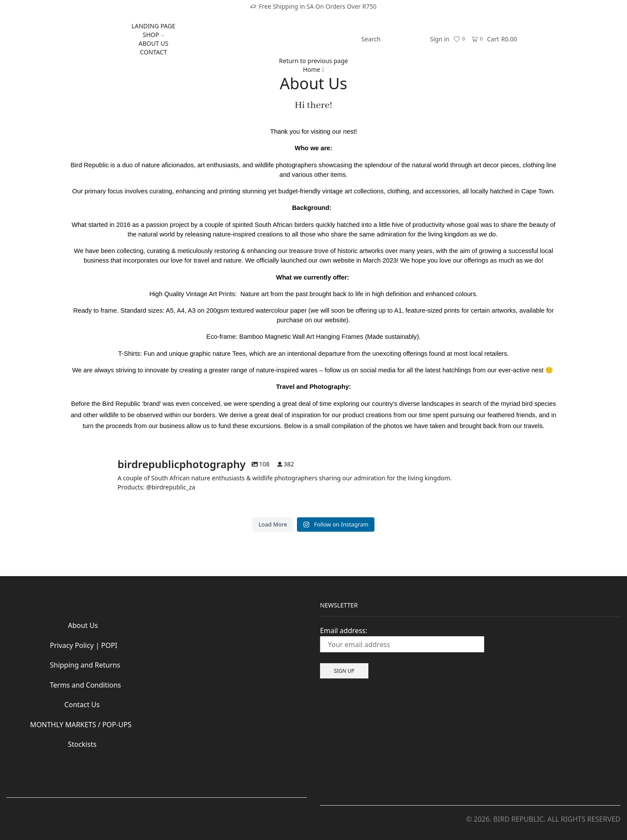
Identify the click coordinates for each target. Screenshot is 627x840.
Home (312, 69)
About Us (83, 625)
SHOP (153, 35)
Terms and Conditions (77, 685)
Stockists (52, 744)
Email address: (402, 639)
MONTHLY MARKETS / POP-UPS (81, 725)
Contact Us (67, 705)
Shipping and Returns (85, 665)
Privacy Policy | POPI (75, 645)
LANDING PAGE (153, 26)
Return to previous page (313, 61)
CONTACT (153, 52)
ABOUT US (153, 43)
